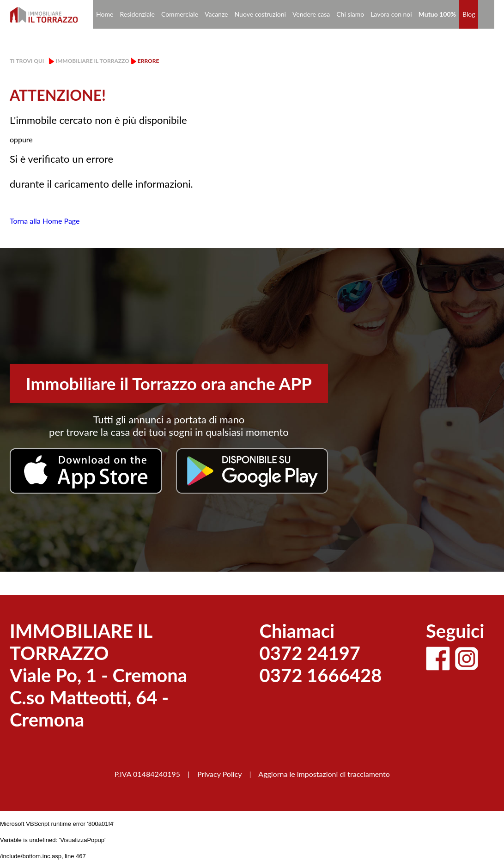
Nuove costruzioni (260, 14)
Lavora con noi (391, 14)
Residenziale (137, 14)
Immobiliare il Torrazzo (92, 61)
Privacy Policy (219, 774)
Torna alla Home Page (45, 221)
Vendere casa (311, 14)
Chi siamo (350, 14)
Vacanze (216, 14)
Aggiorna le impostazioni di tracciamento (324, 774)
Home (105, 14)
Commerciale (180, 14)
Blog (469, 14)
